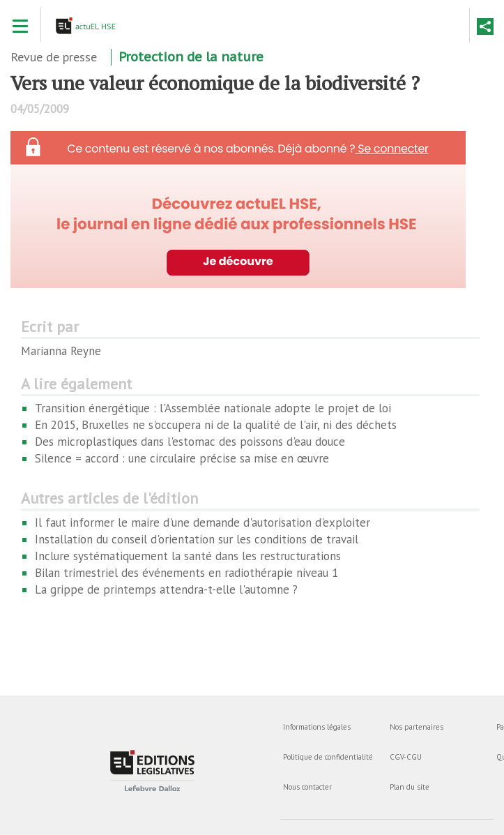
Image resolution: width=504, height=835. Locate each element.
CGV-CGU (406, 757)
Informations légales (317, 727)
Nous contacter (307, 787)
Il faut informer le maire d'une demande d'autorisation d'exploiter (203, 522)
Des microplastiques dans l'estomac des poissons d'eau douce (190, 442)
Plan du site (410, 787)
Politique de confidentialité (328, 757)
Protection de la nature (191, 57)
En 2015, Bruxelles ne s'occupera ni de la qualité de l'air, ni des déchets (216, 425)
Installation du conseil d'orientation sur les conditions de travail (197, 539)
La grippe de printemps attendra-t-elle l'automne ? (166, 589)
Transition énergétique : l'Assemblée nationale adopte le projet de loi (213, 408)
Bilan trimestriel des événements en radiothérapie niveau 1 (186, 573)
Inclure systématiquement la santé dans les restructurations (188, 556)
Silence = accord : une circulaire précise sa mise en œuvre (182, 458)
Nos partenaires (417, 727)
